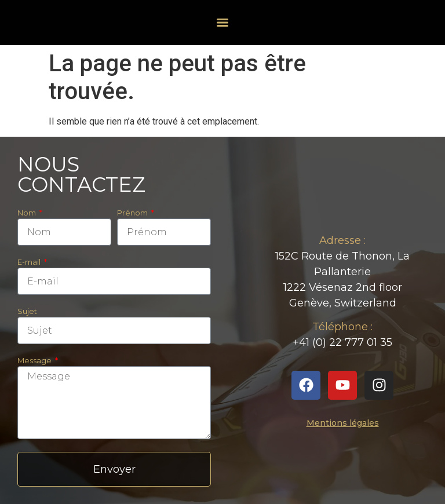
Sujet (27, 312)
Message (35, 361)
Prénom (133, 213)
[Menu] (222, 23)
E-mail (30, 262)
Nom (28, 213)
